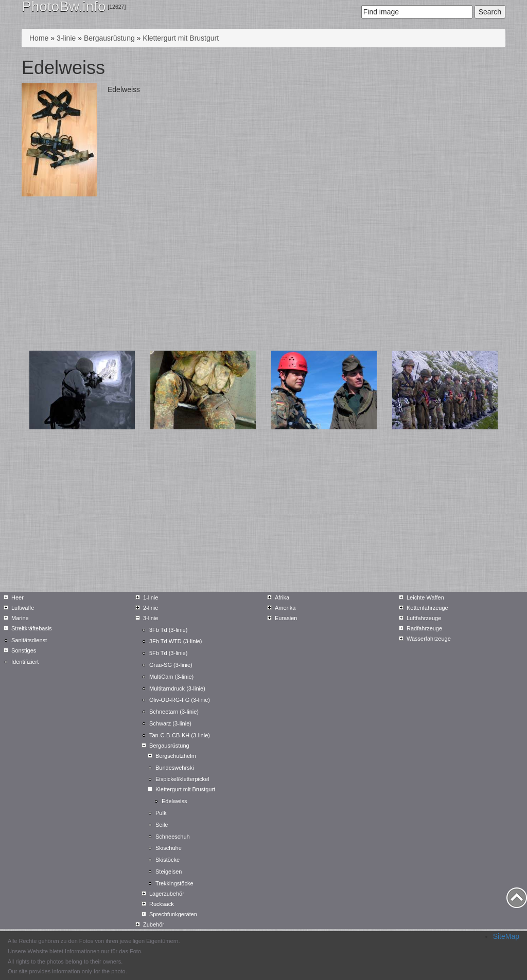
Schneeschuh (173, 837)
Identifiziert (25, 662)
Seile (162, 825)
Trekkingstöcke (174, 883)
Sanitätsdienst (29, 640)
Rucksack (162, 904)
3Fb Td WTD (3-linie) (175, 641)
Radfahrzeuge (424, 628)
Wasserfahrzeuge (429, 639)
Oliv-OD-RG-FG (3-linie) (180, 700)
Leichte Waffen (425, 597)
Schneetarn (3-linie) (174, 712)
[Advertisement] (263, 274)
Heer (17, 597)
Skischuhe (169, 848)
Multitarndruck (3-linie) (177, 688)
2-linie (151, 608)
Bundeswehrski (175, 768)
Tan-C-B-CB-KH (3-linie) (180, 735)
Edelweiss (174, 801)
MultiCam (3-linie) (171, 677)
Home (39, 38)
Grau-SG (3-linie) (171, 665)
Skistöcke (168, 860)
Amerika (285, 608)
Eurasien (286, 618)
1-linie (151, 597)
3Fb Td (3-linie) (168, 630)
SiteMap (506, 936)
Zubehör (154, 924)
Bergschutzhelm (176, 756)
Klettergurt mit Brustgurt (181, 38)
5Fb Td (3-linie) (168, 653)
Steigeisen (169, 872)
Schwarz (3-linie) (170, 723)
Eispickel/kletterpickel (182, 779)
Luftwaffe (23, 608)
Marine (20, 618)
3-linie (66, 38)
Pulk (161, 813)
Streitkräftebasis (32, 628)
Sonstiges (24, 650)
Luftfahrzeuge (424, 618)
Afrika (282, 597)
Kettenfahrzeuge (427, 608)
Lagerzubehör (167, 894)
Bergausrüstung (109, 38)
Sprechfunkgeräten (173, 914)
